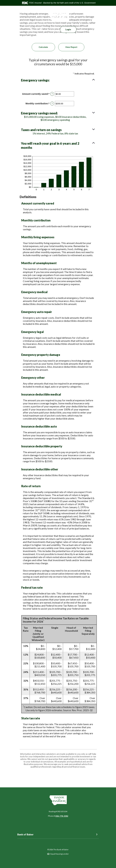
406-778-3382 (62, 816)
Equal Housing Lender (60, 854)
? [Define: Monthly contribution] (52, 104)
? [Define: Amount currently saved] (52, 94)
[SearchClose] (51, 30)
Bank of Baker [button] (25, 834)
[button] (58, 80)
